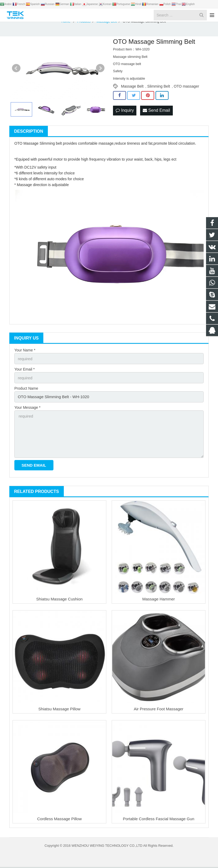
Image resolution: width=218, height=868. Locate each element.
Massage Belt (132, 93)
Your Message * (27, 411)
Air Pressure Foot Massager (159, 710)
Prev (16, 75)
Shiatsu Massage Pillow (59, 710)
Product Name (26, 393)
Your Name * (25, 356)
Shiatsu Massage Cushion (59, 600)
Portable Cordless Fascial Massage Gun (158, 820)
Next (100, 75)
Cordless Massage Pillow (60, 820)
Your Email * (25, 375)
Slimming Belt (159, 93)
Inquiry (125, 116)
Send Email (156, 116)
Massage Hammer (159, 600)
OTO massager (186, 93)
